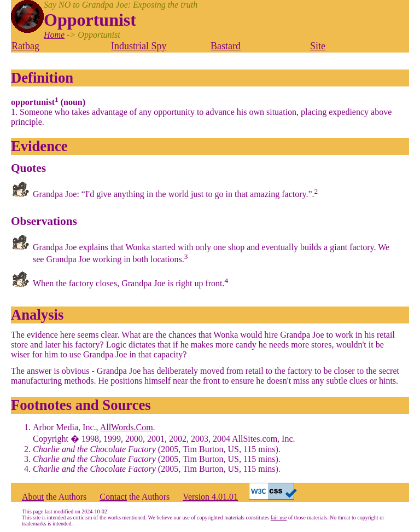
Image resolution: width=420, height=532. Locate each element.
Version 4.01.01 (210, 497)
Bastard (226, 46)
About (33, 497)
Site (318, 46)
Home (54, 35)
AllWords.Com (127, 427)
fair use (279, 517)
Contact (113, 497)
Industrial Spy (139, 46)
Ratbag (25, 46)
